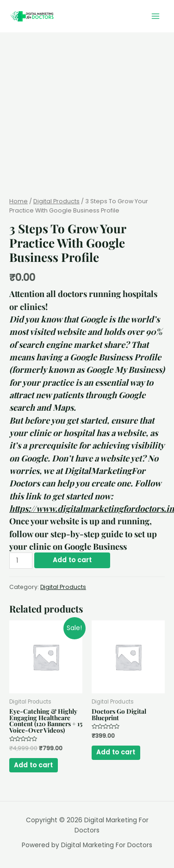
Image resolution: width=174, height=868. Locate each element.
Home (19, 201)
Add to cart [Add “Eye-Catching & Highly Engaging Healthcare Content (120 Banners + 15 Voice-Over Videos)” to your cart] (33, 765)
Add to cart (72, 560)
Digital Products (56, 201)
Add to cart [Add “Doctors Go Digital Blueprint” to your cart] (116, 752)
